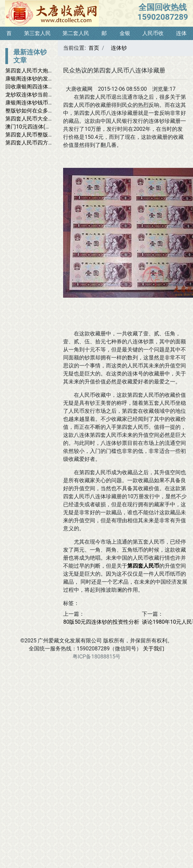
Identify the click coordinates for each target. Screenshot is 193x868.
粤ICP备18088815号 (97, 657)
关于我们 (154, 649)
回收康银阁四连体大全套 (35, 87)
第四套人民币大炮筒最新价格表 (43, 71)
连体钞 (119, 48)
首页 (94, 48)
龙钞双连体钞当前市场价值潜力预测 (48, 95)
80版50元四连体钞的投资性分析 (101, 622)
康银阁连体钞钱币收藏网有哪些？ (45, 103)
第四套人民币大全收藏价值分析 (43, 119)
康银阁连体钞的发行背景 (35, 79)
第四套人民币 (143, 566)
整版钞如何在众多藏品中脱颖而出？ (48, 111)
